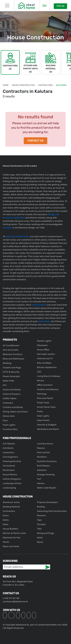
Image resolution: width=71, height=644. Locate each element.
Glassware (42, 345)
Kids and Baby (44, 363)
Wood (40, 538)
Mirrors (41, 381)
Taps (39, 520)
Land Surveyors (45, 444)
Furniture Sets (10, 429)
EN (44, 6)
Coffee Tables (10, 398)
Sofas (40, 411)
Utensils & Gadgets (47, 425)
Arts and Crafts (11, 350)
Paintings (42, 394)
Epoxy (40, 542)
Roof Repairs (44, 466)
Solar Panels (43, 420)
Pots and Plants (45, 398)
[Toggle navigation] (7, 6)
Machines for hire (12, 538)
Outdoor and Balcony (48, 389)
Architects (8, 448)
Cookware (8, 403)
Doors (6, 515)
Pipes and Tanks (11, 546)
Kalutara (61, 85)
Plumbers (42, 457)
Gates (6, 520)
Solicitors (42, 470)
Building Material (11, 507)
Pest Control (43, 452)
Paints (6, 542)
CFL (5, 385)
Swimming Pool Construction (52, 511)
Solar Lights (43, 416)
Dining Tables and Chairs (15, 412)
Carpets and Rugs (12, 368)
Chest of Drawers (12, 394)
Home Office (43, 350)
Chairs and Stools (12, 390)
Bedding (7, 363)
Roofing (41, 507)
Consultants (9, 466)
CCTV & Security (11, 372)
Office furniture (45, 385)
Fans (5, 420)
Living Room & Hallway (49, 376)
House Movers (10, 474)
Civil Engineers (10, 457)
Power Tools (43, 403)
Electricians (9, 470)
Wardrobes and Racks (48, 429)
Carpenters (8, 452)
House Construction (23, 85)
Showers (41, 515)
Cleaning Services (12, 461)
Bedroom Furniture (13, 354)
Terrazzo (41, 524)
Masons (41, 448)
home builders (39, 305)
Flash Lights (9, 425)
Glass (6, 524)
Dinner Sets (9, 416)
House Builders (10, 529)
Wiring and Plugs (45, 533)
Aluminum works (11, 502)
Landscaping (9, 488)
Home (6, 85)
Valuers (41, 483)
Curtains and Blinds (13, 407)
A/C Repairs (9, 444)
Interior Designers (12, 479)
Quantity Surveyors (47, 461)
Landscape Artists (12, 483)
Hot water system (46, 354)
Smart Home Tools (46, 407)
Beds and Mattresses (14, 359)
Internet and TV (45, 358)
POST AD (61, 6)
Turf (39, 479)
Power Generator (11, 376)
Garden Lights (44, 341)
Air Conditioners (11, 345)
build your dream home (17, 236)
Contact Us (35, 141)
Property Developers (47, 502)
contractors (44, 321)
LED (39, 372)
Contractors (45, 85)
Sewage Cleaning (46, 474)
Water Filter (9, 381)
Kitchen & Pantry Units (14, 533)
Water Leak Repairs (47, 488)
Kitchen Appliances (47, 367)
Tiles (39, 529)
